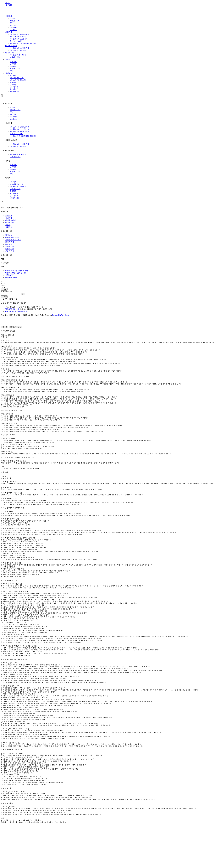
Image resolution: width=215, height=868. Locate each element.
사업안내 (9, 32)
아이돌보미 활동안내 (18, 55)
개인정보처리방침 (15, 327)
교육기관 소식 (15, 82)
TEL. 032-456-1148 (12, 309)
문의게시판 (14, 87)
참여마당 (9, 73)
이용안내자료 (15, 69)
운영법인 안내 (15, 21)
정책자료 (13, 66)
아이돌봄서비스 (11, 46)
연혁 (11, 23)
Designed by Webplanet (60, 315)
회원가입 (9, 5)
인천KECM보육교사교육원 (16, 273)
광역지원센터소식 (17, 78)
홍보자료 (13, 62)
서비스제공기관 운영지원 (19, 34)
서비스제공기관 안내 (18, 50)
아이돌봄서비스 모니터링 (19, 39)
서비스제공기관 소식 (18, 80)
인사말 (12, 18)
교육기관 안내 (15, 57)
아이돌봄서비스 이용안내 (19, 48)
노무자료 (13, 64)
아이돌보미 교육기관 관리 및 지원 (23, 43)
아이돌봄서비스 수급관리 (19, 37)
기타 (11, 71)
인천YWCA (10, 275)
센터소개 (9, 16)
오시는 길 (13, 30)
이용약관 (5, 327)
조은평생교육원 (11, 277)
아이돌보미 (10, 53)
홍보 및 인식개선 (16, 41)
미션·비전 (13, 25)
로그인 (8, 3)
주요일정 (13, 85)
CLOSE (4, 289)
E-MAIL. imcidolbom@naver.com (17, 311)
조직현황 (13, 27)
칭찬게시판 (14, 89)
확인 (23, 294)
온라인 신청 (14, 91)
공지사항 (13, 75)
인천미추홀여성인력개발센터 (17, 271)
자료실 (8, 59)
